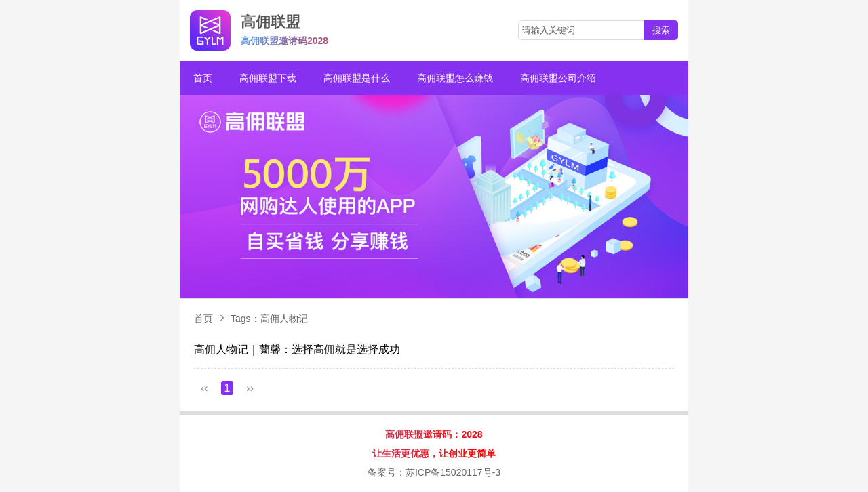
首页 (203, 78)
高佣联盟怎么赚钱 (455, 78)
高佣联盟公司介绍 (558, 78)
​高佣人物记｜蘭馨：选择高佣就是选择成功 (297, 349)
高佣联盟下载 (268, 78)
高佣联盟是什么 (357, 78)
